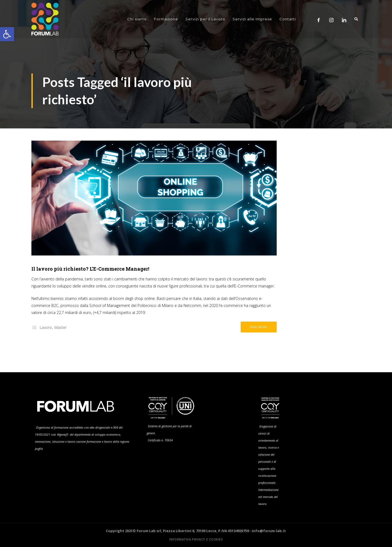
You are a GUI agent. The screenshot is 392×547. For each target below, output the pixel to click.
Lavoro (46, 327)
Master (60, 327)
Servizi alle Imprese (252, 19)
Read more (259, 327)
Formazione (166, 19)
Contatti (288, 19)
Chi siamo (137, 19)
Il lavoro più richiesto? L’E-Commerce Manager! (90, 269)
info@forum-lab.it (269, 531)
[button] (7, 34)
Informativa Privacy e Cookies (196, 539)
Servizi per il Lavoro (205, 19)
